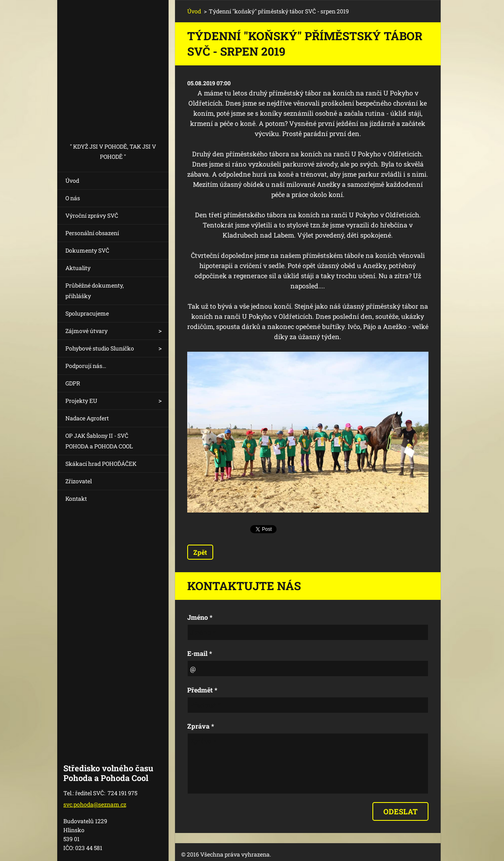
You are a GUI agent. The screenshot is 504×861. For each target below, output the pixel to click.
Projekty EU (81, 401)
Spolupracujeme (87, 313)
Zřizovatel (79, 481)
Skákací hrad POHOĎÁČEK (101, 464)
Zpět (200, 552)
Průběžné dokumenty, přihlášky (95, 291)
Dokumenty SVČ (87, 250)
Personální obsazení (92, 233)
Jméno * (200, 617)
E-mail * (200, 653)
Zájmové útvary (87, 331)
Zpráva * (201, 726)
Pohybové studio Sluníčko (100, 348)
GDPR (73, 383)
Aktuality (78, 268)
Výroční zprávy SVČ (92, 215)
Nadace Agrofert (87, 418)
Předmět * (202, 690)
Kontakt (76, 499)
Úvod (72, 181)
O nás (73, 198)
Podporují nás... (86, 366)
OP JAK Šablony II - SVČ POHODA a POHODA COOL (99, 441)
